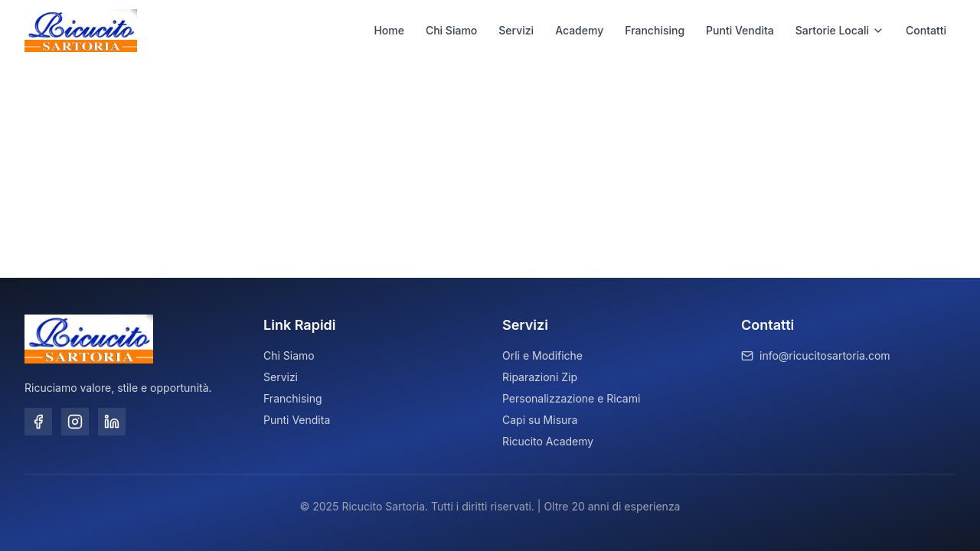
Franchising (655, 30)
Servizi (516, 30)
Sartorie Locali (840, 30)
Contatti (926, 30)
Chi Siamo (451, 30)
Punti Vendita (740, 30)
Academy (579, 30)
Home (389, 30)
